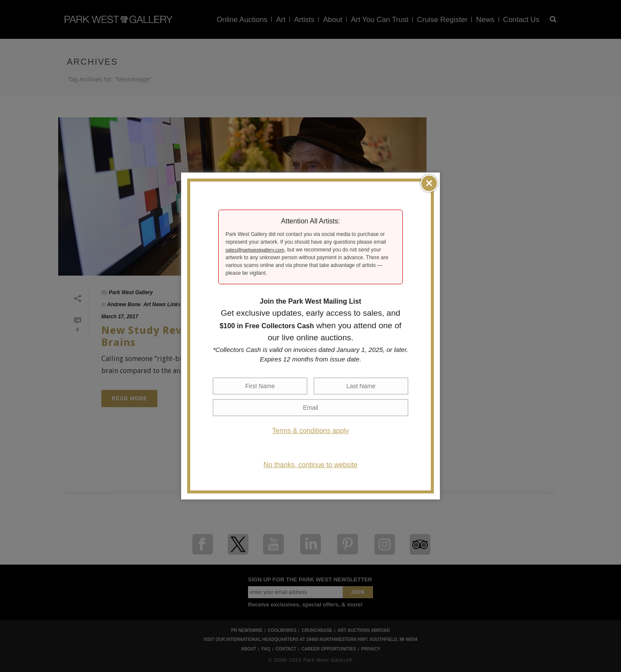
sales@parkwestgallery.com (255, 250)
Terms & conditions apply (310, 431)
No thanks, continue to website (310, 465)
